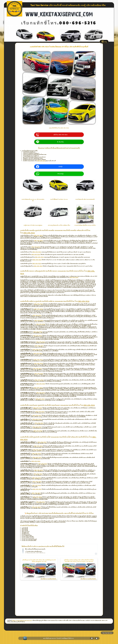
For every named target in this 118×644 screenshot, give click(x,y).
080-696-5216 (41, 161)
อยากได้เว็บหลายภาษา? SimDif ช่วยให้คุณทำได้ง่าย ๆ (58, 638)
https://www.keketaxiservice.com (22, 620)
